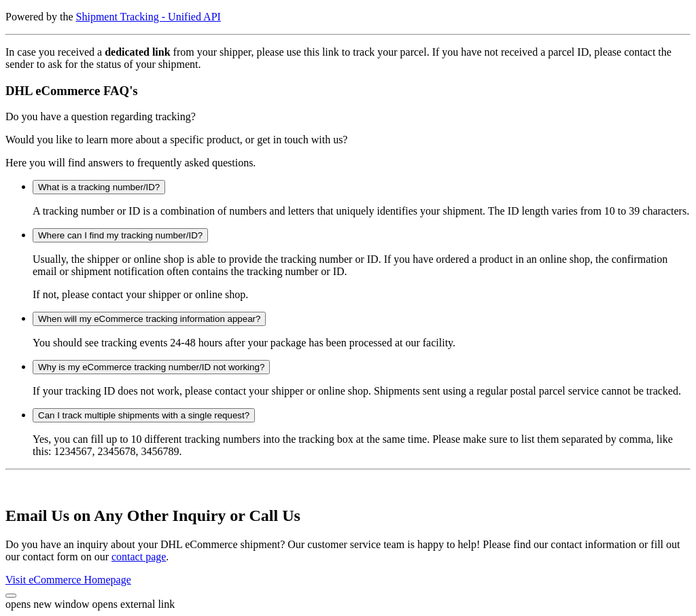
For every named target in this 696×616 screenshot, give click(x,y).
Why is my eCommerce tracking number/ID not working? (151, 367)
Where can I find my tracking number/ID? (120, 235)
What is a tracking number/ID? (99, 187)
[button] (11, 596)
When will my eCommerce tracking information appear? (149, 319)
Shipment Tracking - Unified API (149, 17)
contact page (139, 557)
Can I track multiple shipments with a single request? (144, 415)
